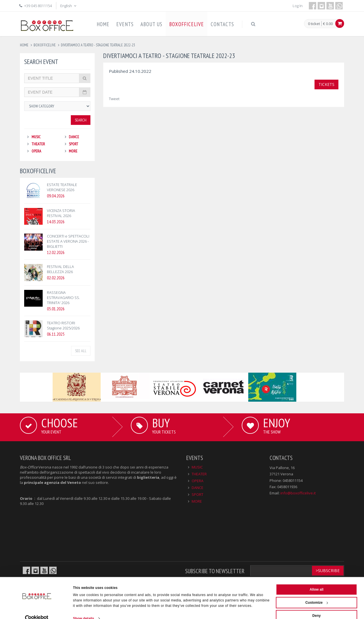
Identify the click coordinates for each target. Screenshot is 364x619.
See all (81, 351)
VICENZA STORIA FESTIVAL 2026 (61, 213)
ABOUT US (151, 24)
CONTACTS (222, 24)
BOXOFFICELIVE (187, 24)
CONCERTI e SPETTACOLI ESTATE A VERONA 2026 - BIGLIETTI (68, 241)
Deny (316, 606)
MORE (73, 151)
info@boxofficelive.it (298, 493)
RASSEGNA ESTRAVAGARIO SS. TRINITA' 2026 (63, 298)
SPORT (74, 144)
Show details (84, 609)
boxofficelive (45, 45)
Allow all (317, 580)
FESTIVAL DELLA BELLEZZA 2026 (60, 269)
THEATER (38, 144)
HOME (103, 24)
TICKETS (326, 84)
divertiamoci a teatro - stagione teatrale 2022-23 (98, 45)
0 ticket (314, 24)
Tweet (114, 99)
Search (81, 120)
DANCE (74, 137)
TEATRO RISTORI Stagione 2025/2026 (63, 325)
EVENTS (125, 24)
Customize (317, 593)
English (69, 6)
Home (24, 45)
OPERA (36, 151)
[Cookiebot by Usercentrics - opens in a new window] (37, 609)
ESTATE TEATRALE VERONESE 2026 (62, 187)
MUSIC (36, 137)
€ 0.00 (328, 24)
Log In (298, 6)
